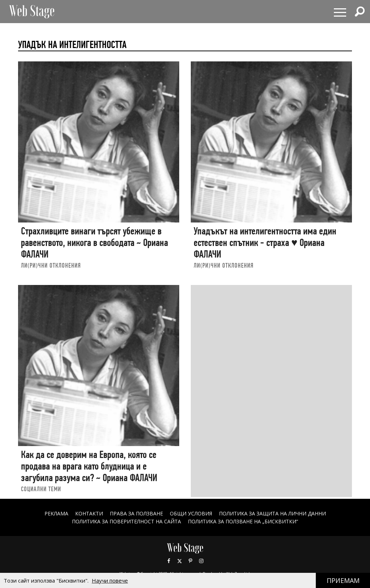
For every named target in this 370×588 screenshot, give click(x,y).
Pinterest (190, 561)
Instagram (201, 561)
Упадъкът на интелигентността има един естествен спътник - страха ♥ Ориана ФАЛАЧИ (265, 242)
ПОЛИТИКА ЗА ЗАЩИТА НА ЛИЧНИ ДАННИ (272, 513)
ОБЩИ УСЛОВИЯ (191, 513)
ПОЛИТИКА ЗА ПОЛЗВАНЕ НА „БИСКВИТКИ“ (243, 521)
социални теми (41, 489)
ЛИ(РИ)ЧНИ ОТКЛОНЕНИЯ (51, 265)
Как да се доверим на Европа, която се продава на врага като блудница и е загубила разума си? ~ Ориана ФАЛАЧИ (89, 466)
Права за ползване (136, 513)
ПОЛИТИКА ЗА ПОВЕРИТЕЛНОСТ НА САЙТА (126, 521)
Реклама (56, 513)
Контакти (89, 513)
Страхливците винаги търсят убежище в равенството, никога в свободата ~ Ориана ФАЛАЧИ (94, 242)
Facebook (169, 561)
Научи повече (110, 580)
